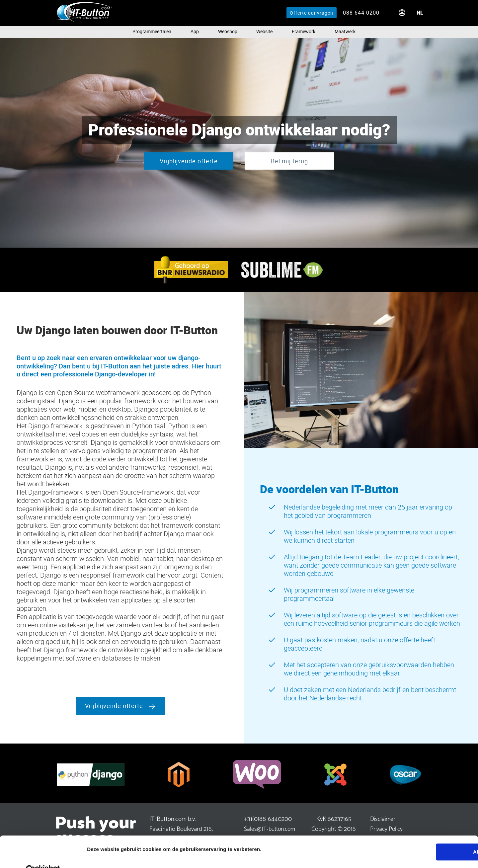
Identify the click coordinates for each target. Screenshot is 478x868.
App (195, 31)
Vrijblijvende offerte (189, 161)
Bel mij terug (289, 161)
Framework (304, 31)
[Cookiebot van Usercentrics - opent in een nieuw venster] (43, 855)
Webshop (228, 31)
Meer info (98, 855)
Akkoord (423, 837)
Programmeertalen (152, 31)
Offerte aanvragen (312, 13)
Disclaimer (383, 818)
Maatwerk (345, 31)
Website (264, 31)
